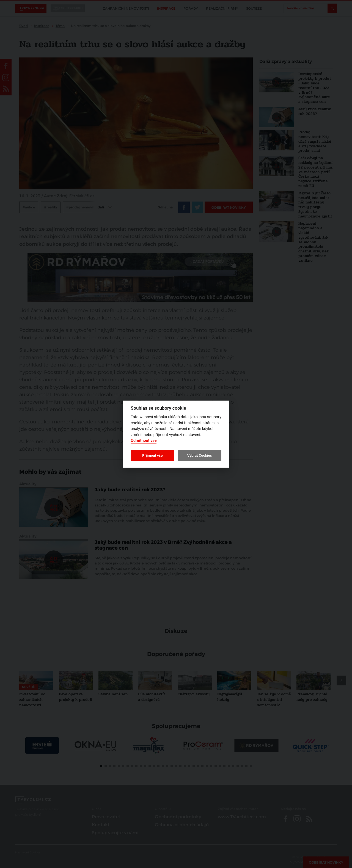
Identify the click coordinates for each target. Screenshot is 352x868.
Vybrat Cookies (200, 455)
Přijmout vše (152, 455)
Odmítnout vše (144, 441)
